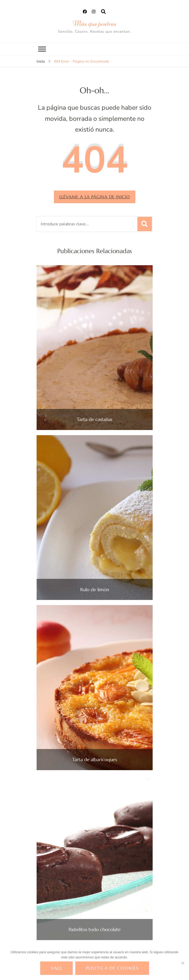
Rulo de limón (95, 590)
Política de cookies (112, 968)
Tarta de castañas (94, 419)
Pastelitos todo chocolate (95, 930)
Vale (56, 968)
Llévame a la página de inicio (95, 197)
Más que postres (94, 23)
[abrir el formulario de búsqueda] (103, 12)
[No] (183, 963)
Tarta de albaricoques (94, 760)
